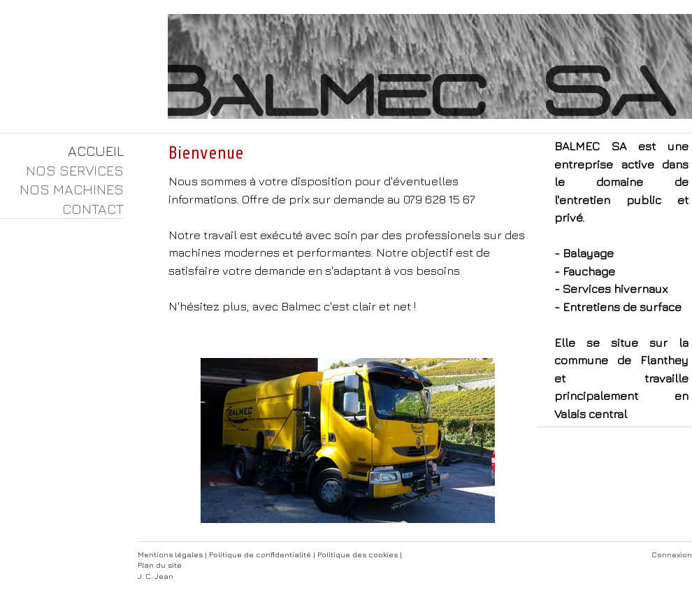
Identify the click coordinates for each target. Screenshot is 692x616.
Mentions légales (170, 554)
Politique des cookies (358, 554)
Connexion (672, 554)
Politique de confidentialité (260, 554)
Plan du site (160, 565)
